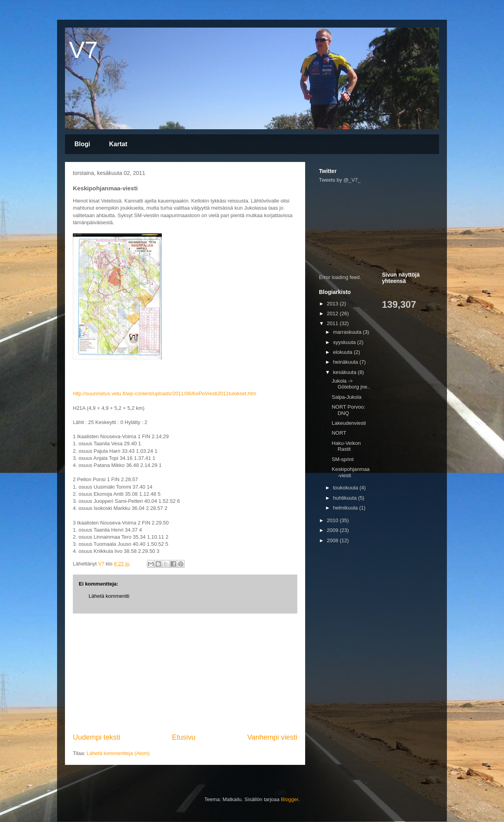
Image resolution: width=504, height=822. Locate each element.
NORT (339, 433)
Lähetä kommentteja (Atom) (118, 753)
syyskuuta (345, 342)
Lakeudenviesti (349, 423)
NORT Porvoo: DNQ (348, 410)
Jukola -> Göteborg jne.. (351, 384)
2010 (333, 520)
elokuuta (344, 352)
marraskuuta (348, 332)
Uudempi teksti (96, 737)
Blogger (289, 799)
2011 (333, 323)
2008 (333, 540)
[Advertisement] (185, 673)
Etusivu (184, 737)
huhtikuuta (346, 498)
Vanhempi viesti (272, 737)
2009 (333, 530)
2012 (333, 313)
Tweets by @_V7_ (340, 180)
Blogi (82, 144)
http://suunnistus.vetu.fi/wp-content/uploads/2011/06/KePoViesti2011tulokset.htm (165, 393)
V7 (83, 50)
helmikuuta (346, 508)
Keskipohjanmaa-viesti (350, 472)
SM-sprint (343, 459)
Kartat (118, 144)
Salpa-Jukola (346, 397)
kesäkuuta (346, 372)
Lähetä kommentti (109, 596)
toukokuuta (346, 488)
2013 (333, 304)
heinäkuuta (346, 362)
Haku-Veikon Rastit (346, 446)
